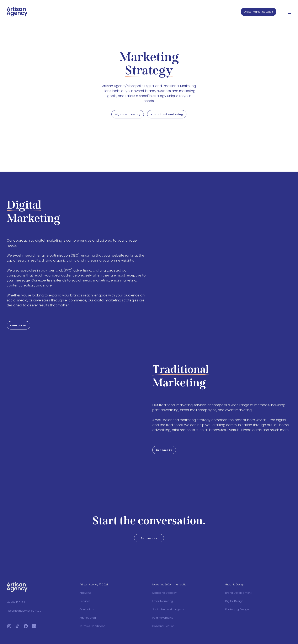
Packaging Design (237, 609)
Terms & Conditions (92, 626)
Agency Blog (88, 618)
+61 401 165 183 (16, 602)
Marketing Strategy (164, 593)
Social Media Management (170, 609)
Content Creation (164, 626)
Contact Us (87, 609)
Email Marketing (163, 601)
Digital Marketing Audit (259, 12)
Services (85, 601)
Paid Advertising (163, 618)
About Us (86, 593)
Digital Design (234, 601)
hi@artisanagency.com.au (24, 611)
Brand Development (238, 593)
